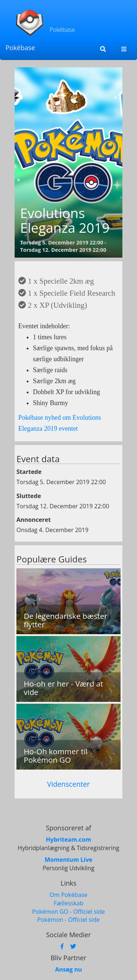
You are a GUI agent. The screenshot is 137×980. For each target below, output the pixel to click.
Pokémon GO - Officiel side (68, 912)
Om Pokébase (68, 895)
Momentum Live (68, 860)
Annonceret (34, 520)
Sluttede (29, 496)
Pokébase (20, 48)
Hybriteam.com (69, 839)
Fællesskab (68, 903)
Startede (29, 472)
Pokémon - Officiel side (68, 920)
